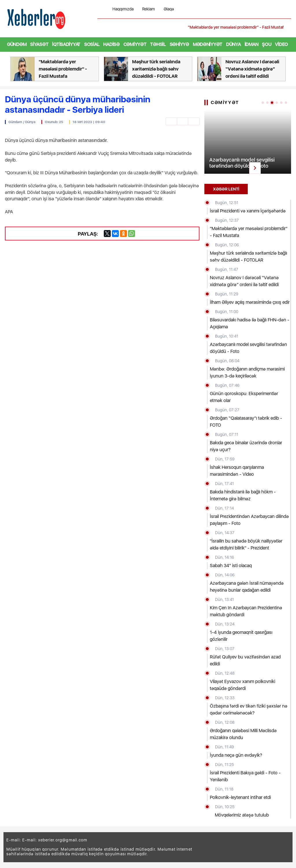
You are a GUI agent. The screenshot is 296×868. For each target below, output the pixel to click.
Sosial (92, 44)
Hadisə (111, 44)
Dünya (233, 44)
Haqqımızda (123, 9)
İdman (251, 44)
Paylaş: (84, 234)
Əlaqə (169, 9)
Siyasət (39, 44)
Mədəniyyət (208, 44)
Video (281, 44)
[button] (287, 27)
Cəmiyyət (135, 44)
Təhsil (158, 44)
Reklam (149, 9)
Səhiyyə (179, 44)
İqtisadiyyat (66, 44)
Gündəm (17, 44)
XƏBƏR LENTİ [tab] (226, 189)
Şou (267, 44)
